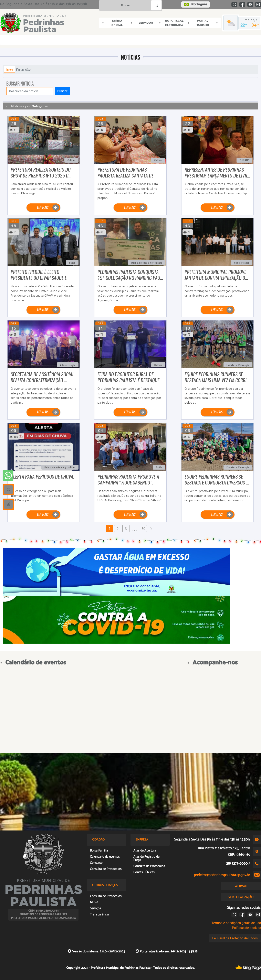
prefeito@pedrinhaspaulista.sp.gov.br (222, 875)
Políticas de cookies (247, 928)
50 (143, 529)
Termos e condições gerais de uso (236, 923)
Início (10, 69)
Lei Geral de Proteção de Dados (235, 938)
